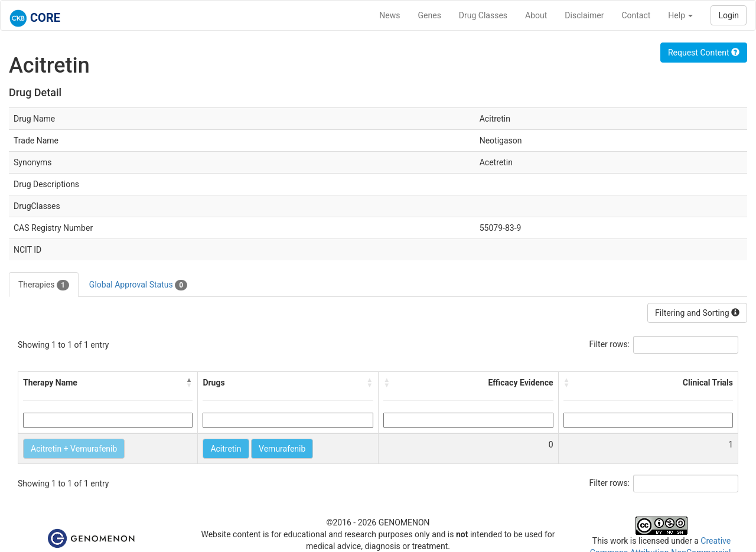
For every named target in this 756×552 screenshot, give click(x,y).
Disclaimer (584, 15)
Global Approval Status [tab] (138, 285)
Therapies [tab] (44, 285)
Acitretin (226, 449)
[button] (189, 383)
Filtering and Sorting (697, 313)
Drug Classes (483, 15)
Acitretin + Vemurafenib (74, 449)
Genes (430, 15)
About (536, 15)
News (390, 15)
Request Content (704, 53)
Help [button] (680, 15)
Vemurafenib (282, 449)
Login (729, 15)
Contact (636, 15)
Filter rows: (610, 344)
